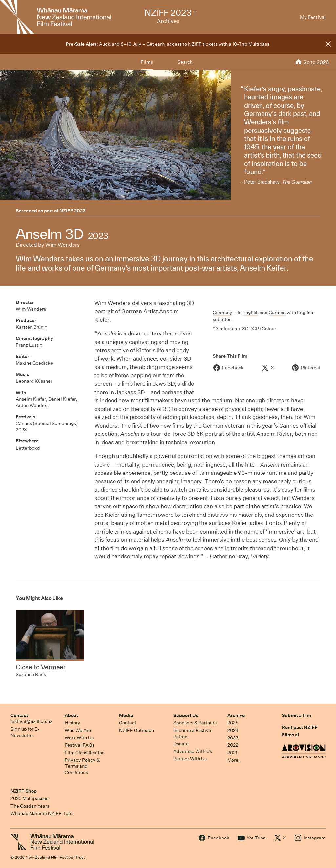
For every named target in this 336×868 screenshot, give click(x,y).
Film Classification (85, 753)
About (71, 715)
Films (147, 62)
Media (126, 715)
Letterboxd (28, 448)
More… (234, 760)
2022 (233, 745)
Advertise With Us (193, 751)
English (251, 313)
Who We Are (78, 730)
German (277, 313)
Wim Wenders (63, 245)
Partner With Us (190, 759)
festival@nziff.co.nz (31, 721)
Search (185, 62)
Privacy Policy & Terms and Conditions (82, 766)
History (73, 723)
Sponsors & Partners (195, 723)
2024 (233, 730)
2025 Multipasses (29, 798)
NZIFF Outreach (136, 730)
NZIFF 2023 (73, 211)
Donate (181, 744)
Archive (236, 715)
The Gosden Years (30, 806)
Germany (222, 313)
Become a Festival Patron (193, 733)
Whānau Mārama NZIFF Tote (42, 813)
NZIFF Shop (24, 791)
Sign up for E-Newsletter (25, 732)
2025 (233, 723)
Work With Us (79, 738)
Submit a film (296, 715)
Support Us (186, 715)
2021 (232, 753)
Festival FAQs (80, 745)
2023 (233, 738)
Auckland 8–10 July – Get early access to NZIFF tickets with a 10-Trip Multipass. (168, 44)
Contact (19, 715)
